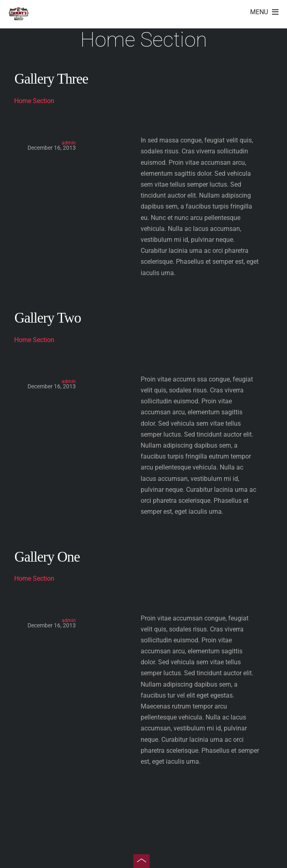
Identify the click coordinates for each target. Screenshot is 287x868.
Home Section (34, 101)
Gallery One (47, 557)
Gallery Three (51, 79)
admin (69, 143)
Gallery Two (47, 318)
